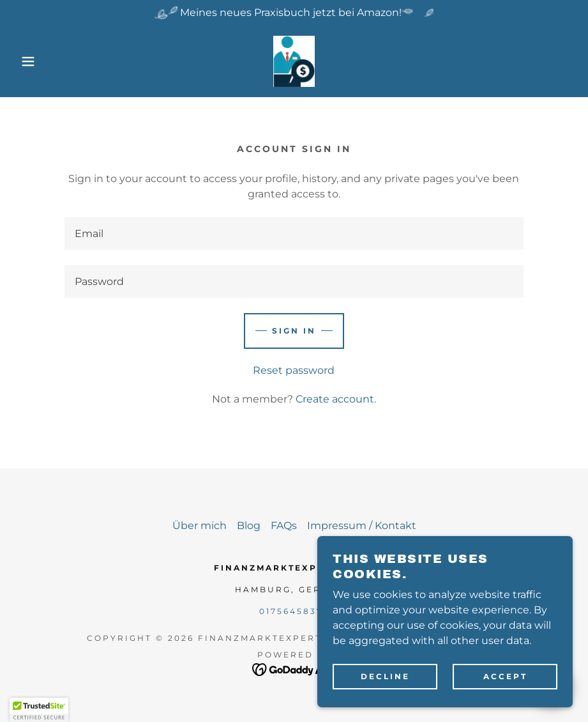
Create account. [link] (336, 399)
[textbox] (294, 234)
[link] (294, 61)
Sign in (294, 331)
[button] (29, 61)
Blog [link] (249, 526)
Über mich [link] (200, 526)
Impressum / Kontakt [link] (362, 526)
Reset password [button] (294, 370)
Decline (385, 676)
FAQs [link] (284, 526)
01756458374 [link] (294, 611)
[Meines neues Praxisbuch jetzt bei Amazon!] (294, 13)
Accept (505, 676)
